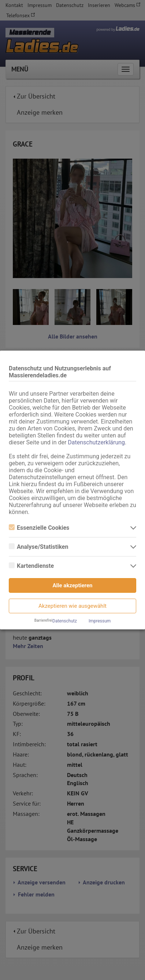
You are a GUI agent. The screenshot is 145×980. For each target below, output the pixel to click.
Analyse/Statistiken (38, 547)
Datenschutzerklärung (96, 442)
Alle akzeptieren (73, 585)
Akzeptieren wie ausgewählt (72, 606)
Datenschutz (65, 621)
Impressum (100, 621)
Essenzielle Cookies (39, 528)
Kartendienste (31, 566)
